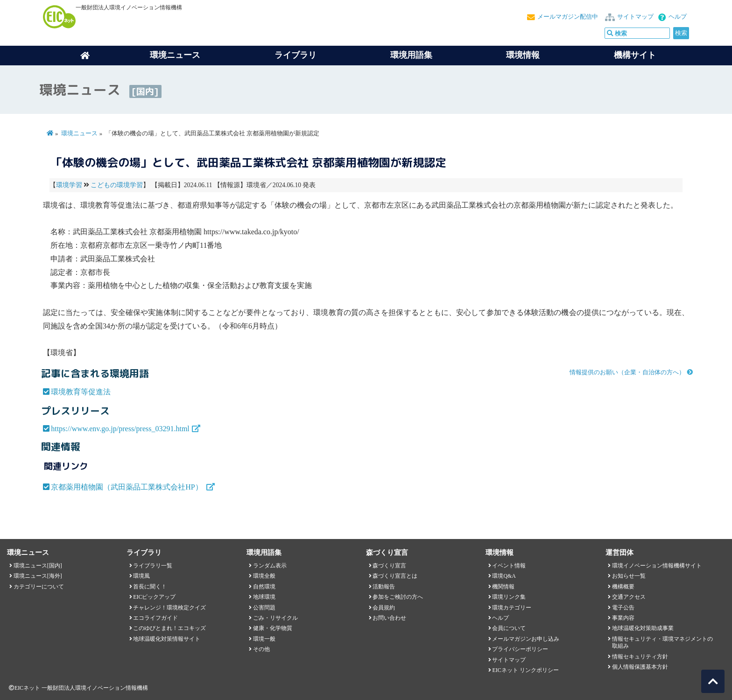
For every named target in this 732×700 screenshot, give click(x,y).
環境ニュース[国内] (38, 566)
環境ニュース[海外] (38, 576)
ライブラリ (296, 55)
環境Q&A (504, 576)
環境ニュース (79, 133)
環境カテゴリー (512, 608)
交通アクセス (629, 597)
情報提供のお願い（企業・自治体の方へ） (627, 372)
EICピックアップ (154, 597)
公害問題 (264, 608)
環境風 (141, 576)
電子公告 (623, 608)
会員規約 (384, 608)
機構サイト (635, 55)
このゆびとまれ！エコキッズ (169, 628)
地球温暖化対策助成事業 (643, 628)
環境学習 (69, 185)
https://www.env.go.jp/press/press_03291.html (120, 429)
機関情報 (503, 587)
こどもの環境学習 (117, 185)
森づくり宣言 (389, 566)
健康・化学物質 (273, 628)
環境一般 (264, 639)
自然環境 (264, 587)
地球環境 (264, 597)
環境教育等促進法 (81, 392)
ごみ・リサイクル (275, 618)
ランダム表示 (270, 566)
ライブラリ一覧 (153, 566)
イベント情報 (509, 566)
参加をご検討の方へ (398, 597)
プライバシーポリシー (520, 649)
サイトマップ (635, 17)
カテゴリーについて (39, 587)
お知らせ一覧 (629, 576)
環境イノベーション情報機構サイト (657, 566)
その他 (261, 649)
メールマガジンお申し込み (526, 639)
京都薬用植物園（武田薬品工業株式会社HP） (127, 487)
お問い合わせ (389, 618)
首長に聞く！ (150, 587)
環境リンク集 (509, 597)
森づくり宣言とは (395, 576)
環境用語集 (411, 55)
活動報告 (384, 587)
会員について (509, 628)
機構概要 (623, 587)
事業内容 (623, 618)
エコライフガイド (155, 618)
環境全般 (264, 576)
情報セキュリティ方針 (640, 657)
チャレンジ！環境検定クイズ (169, 608)
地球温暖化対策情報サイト (167, 639)
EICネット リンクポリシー (525, 670)
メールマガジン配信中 (568, 17)
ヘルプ (678, 17)
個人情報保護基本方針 (640, 667)
